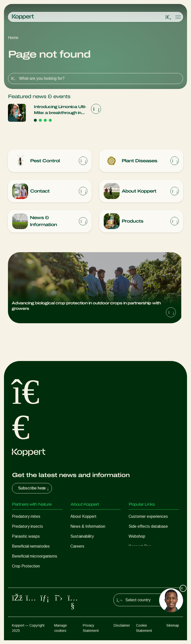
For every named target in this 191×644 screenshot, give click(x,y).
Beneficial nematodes (31, 546)
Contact (77, 556)
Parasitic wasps (26, 537)
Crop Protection (26, 566)
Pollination (21, 576)
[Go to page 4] (50, 120)
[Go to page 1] (35, 120)
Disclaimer (122, 629)
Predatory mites (26, 517)
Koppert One (140, 546)
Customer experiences (148, 517)
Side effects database (148, 527)
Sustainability (82, 537)
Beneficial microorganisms (35, 556)
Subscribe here (34, 488)
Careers (77, 546)
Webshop (137, 537)
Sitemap (173, 629)
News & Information (88, 527)
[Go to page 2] (40, 120)
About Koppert (83, 517)
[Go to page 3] (45, 120)
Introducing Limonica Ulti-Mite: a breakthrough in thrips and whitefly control (60, 110)
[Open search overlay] (168, 17)
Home (13, 38)
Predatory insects (27, 527)
